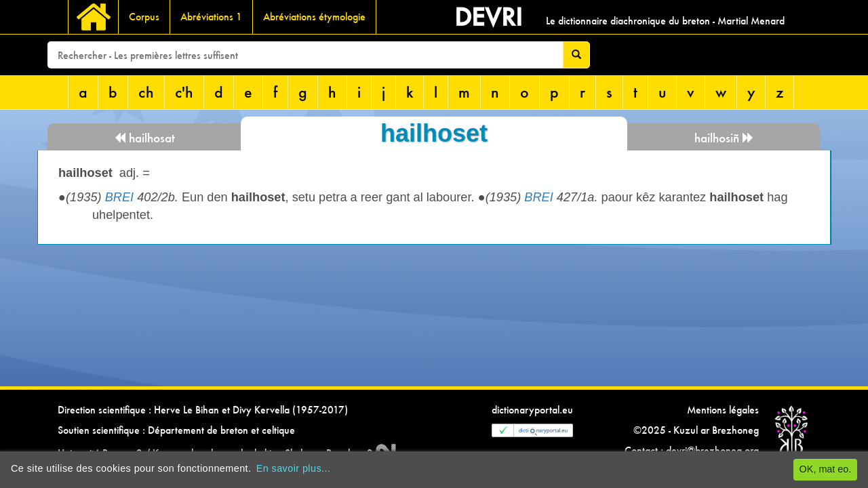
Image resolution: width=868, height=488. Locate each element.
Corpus (144, 17)
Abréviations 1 (211, 17)
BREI (119, 197)
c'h (184, 92)
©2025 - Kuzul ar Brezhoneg (696, 430)
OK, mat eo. (826, 469)
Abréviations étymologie (314, 17)
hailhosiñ (724, 138)
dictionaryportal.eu (532, 410)
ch (146, 92)
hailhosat (144, 138)
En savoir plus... (294, 468)
